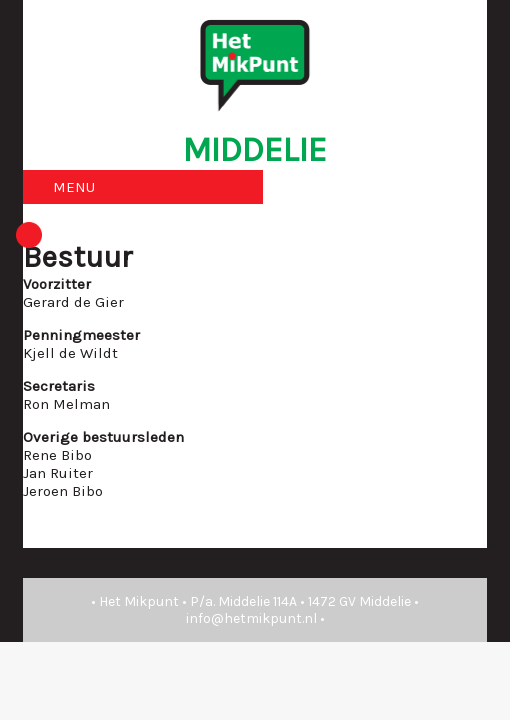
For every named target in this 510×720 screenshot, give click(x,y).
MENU (74, 187)
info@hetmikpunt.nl (251, 618)
